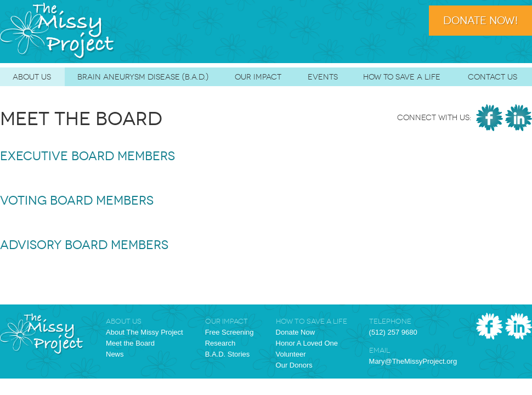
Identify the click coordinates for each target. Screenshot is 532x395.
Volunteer (291, 354)
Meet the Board (130, 343)
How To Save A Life (402, 77)
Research (220, 343)
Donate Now (296, 332)
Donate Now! (480, 21)
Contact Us (493, 77)
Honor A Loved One (307, 343)
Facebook (489, 118)
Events (323, 77)
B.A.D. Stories (228, 354)
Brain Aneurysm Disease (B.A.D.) (143, 77)
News (115, 354)
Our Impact (258, 77)
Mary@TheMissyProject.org (413, 361)
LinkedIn (519, 118)
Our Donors (294, 365)
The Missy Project (58, 31)
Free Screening (230, 332)
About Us (32, 77)
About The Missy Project (145, 332)
